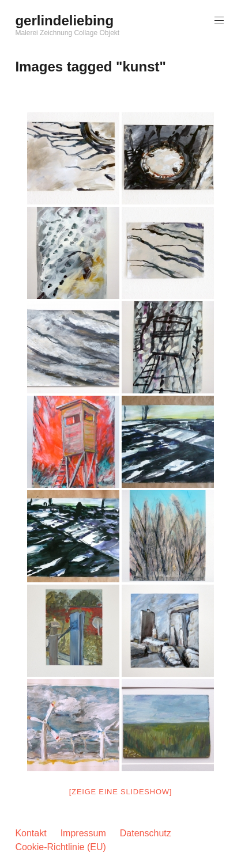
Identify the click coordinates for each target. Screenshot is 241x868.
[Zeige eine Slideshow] (120, 792)
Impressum (83, 833)
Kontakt (31, 833)
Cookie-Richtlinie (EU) (60, 847)
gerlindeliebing (64, 20)
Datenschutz (146, 833)
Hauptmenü (218, 20)
